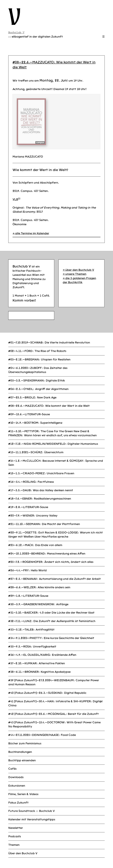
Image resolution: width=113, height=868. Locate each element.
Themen (14, 845)
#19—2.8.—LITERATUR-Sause (28, 507)
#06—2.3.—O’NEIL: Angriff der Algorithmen (38, 389)
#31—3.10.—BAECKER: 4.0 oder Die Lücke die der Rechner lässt (51, 613)
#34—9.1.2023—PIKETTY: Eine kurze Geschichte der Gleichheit (51, 638)
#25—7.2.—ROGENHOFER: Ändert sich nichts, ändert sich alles (51, 562)
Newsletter (16, 828)
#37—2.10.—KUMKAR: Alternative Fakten (37, 663)
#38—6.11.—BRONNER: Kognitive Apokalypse (39, 672)
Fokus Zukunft (18, 803)
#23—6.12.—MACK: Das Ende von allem (35, 545)
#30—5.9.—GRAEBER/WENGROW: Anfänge (38, 604)
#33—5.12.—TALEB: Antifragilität (31, 630)
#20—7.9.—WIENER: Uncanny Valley (33, 516)
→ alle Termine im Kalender (31, 233)
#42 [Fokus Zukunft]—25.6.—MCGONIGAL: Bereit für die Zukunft (54, 714)
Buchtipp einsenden (22, 760)
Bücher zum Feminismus (25, 743)
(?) (19, 198)
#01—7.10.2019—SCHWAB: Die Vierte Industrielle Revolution (49, 343)
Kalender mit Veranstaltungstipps (32, 819)
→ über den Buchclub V (78, 270)
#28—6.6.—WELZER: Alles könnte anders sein (39, 587)
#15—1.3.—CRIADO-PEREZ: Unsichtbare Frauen (41, 473)
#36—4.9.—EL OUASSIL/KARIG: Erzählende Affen (42, 655)
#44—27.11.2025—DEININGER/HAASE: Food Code (42, 735)
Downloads (16, 777)
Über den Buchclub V (23, 853)
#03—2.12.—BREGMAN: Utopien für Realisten (39, 359)
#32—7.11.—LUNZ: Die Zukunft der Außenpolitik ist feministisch (52, 621)
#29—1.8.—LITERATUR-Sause (28, 596)
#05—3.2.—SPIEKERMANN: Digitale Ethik (37, 381)
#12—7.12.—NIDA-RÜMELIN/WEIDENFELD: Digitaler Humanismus (53, 444)
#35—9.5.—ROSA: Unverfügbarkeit (32, 647)
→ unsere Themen (75, 274)
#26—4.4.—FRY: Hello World (27, 570)
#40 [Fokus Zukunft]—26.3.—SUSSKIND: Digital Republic (47, 693)
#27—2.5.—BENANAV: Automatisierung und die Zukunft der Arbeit (55, 579)
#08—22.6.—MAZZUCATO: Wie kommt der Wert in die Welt (49, 406)
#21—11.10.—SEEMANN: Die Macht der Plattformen (44, 524)
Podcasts (15, 836)
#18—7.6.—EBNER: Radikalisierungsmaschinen (40, 499)
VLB (15, 199)
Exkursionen (17, 786)
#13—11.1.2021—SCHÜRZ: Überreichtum (36, 452)
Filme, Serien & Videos (23, 794)
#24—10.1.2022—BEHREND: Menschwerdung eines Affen (47, 554)
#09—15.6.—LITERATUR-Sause (29, 414)
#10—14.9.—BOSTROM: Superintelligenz (35, 423)
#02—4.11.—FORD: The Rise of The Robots (37, 351)
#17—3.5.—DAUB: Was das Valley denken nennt (41, 490)
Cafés (12, 769)
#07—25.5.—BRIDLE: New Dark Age (32, 397)
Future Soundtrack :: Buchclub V (31, 811)
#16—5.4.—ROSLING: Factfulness (31, 482)
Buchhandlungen (20, 752)
